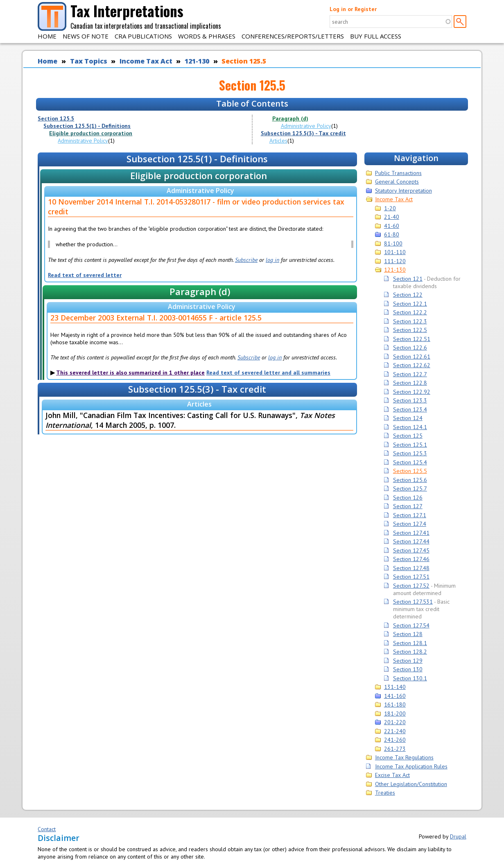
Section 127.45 (411, 550)
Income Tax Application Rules (411, 766)
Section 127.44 (411, 541)
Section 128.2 (410, 652)
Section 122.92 (412, 392)
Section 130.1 (410, 678)
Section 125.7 (410, 489)
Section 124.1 (410, 427)
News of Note (86, 36)
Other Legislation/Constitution (411, 784)
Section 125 (408, 436)
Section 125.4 (410, 462)
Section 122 (408, 295)
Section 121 (408, 279)
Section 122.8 (410, 383)
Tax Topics (89, 61)
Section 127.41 (411, 533)
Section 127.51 (411, 577)
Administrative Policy (83, 141)
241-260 (395, 740)
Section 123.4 (410, 409)
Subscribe (246, 260)
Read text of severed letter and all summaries (268, 373)
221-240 (395, 731)
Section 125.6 (410, 480)
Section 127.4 (410, 524)
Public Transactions (398, 173)
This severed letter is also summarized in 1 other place (130, 373)
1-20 (390, 208)
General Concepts (397, 182)
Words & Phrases (207, 36)
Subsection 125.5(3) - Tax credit (303, 133)
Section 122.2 (410, 312)
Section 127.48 (411, 568)
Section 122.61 (412, 357)
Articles (278, 141)
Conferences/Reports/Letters (293, 36)
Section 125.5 (244, 61)
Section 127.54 (411, 625)
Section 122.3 (410, 321)
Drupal (458, 836)
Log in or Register (353, 9)
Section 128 (408, 634)
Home (47, 36)
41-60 (392, 226)
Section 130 (408, 669)
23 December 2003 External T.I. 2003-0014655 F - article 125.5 (156, 318)
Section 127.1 (410, 515)
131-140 (395, 687)
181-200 (395, 713)
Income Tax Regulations (404, 757)
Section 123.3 (410, 400)
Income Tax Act (146, 61)
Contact (47, 829)
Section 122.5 (410, 330)
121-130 (197, 61)
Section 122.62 (412, 365)
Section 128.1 (410, 643)
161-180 (395, 704)
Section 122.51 (412, 339)
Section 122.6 (410, 348)
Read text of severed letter (85, 275)
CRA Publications (143, 36)
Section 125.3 (410, 453)
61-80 (392, 234)
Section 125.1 (410, 445)
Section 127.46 (411, 559)
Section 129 (408, 661)
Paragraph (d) (290, 118)
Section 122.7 (410, 374)
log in (272, 260)
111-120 (395, 261)
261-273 (395, 749)
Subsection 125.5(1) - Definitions (87, 126)
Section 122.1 (410, 304)
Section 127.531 (413, 602)
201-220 (395, 722)
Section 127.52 (411, 586)
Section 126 (408, 498)
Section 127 (408, 506)
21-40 (392, 217)
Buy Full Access (376, 36)
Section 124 (408, 418)
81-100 (393, 243)
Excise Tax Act (392, 775)
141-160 (395, 696)
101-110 (395, 252)
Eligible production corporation (91, 133)
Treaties (385, 793)
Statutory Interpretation (403, 191)
